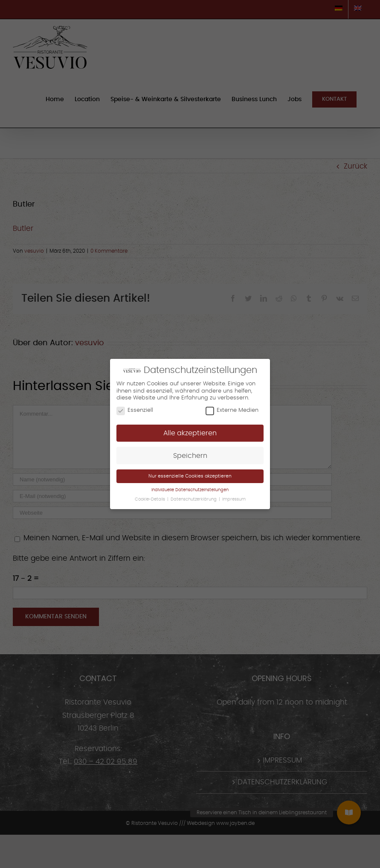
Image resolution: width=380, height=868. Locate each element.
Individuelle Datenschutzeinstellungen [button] (190, 490)
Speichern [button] (190, 456)
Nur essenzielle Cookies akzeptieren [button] (190, 476)
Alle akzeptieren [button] (190, 433)
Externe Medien (232, 411)
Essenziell (135, 411)
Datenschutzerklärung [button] (194, 499)
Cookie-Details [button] (151, 499)
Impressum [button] (234, 499)
